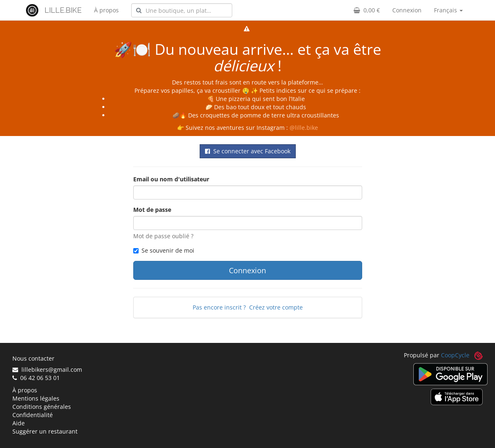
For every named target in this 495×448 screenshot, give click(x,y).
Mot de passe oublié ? (163, 236)
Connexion (407, 10)
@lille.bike (304, 128)
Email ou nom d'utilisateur (171, 179)
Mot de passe (152, 210)
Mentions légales (36, 398)
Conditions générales (42, 407)
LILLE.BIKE (63, 10)
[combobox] (182, 10)
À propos (106, 10)
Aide (19, 423)
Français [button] (448, 10)
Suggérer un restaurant (45, 431)
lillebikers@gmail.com (47, 369)
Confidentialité (33, 415)
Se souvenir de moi (164, 250)
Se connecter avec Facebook (248, 151)
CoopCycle (455, 355)
